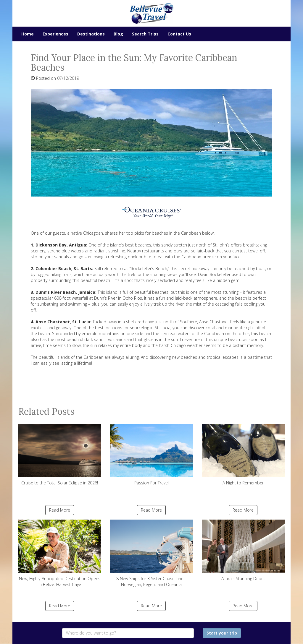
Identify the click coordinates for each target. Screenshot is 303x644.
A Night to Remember (243, 455)
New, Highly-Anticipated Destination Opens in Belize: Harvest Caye (60, 553)
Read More (60, 510)
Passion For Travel (151, 455)
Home (28, 34)
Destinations (91, 34)
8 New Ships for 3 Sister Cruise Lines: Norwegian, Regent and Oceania (151, 553)
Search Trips (145, 34)
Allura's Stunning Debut (243, 550)
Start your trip (222, 633)
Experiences (55, 34)
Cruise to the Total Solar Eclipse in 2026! (60, 455)
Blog (118, 34)
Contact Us (179, 34)
